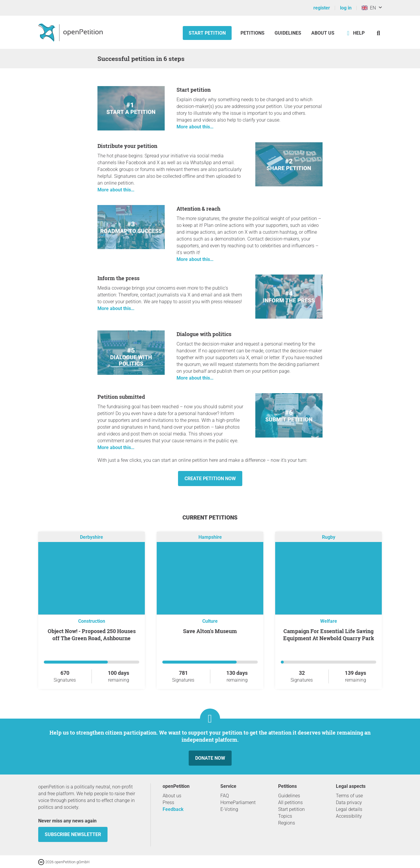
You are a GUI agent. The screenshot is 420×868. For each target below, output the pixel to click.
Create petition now (210, 479)
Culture (210, 621)
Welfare (329, 621)
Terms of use (349, 796)
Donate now (210, 758)
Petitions (253, 33)
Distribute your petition (127, 146)
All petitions (290, 802)
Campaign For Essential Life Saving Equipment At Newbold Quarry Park (329, 635)
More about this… (195, 127)
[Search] (378, 33)
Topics (285, 816)
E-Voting (229, 809)
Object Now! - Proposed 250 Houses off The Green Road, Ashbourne (92, 635)
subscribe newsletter (73, 834)
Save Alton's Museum (210, 631)
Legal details (349, 809)
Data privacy (349, 802)
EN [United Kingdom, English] (369, 8)
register (322, 8)
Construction (92, 621)
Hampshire (210, 537)
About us (323, 33)
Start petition (207, 33)
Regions (287, 823)
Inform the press (118, 278)
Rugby (329, 537)
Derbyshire (92, 537)
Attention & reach (198, 209)
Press (168, 802)
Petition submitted (121, 397)
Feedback (173, 809)
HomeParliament (238, 802)
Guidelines (288, 33)
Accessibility (349, 816)
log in (346, 8)
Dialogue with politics (204, 334)
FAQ (225, 796)
